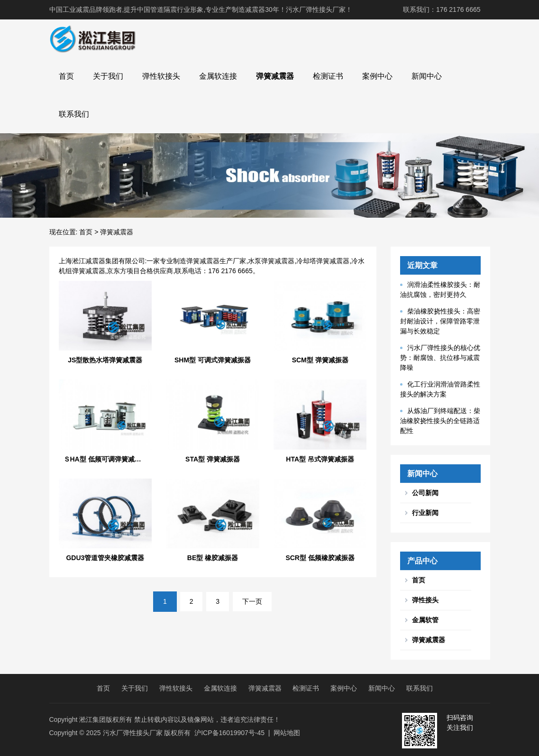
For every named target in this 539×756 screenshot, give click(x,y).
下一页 (252, 601)
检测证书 (328, 76)
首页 (66, 76)
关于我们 (108, 76)
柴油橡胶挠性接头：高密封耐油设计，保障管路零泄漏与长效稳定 (440, 321)
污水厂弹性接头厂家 (133, 733)
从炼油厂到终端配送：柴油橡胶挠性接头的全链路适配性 (440, 421)
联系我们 (74, 114)
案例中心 (377, 76)
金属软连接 (218, 76)
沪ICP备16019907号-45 (229, 733)
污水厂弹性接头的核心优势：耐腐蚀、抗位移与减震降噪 (440, 358)
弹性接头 (425, 600)
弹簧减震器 (275, 76)
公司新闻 (425, 493)
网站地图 (287, 733)
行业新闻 (425, 513)
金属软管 (425, 620)
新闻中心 (427, 76)
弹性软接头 (161, 76)
